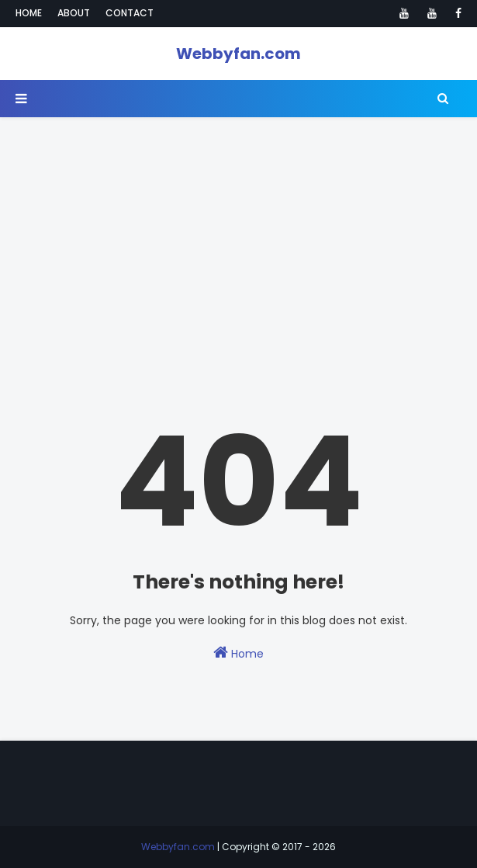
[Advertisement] (238, 226)
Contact (130, 13)
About (74, 13)
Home (29, 13)
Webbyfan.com (238, 54)
